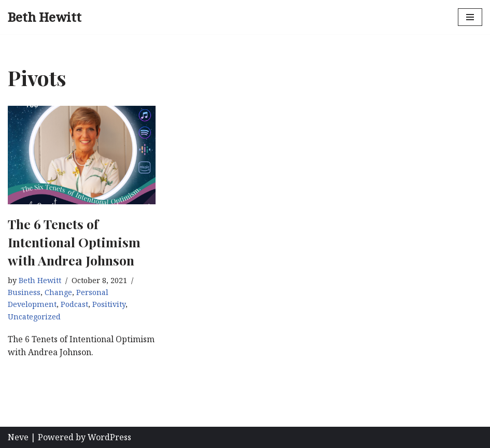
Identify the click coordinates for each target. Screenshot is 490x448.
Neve (18, 437)
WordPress (109, 437)
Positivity (109, 304)
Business (24, 292)
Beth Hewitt (40, 280)
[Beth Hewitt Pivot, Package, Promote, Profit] (45, 17)
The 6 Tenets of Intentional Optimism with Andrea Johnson (74, 242)
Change (58, 292)
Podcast (74, 304)
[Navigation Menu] (470, 17)
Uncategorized (34, 317)
